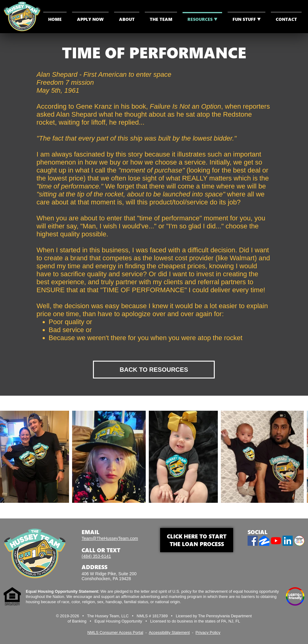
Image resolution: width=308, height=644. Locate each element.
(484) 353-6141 (96, 556)
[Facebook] (253, 541)
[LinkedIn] (288, 541)
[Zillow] (264, 541)
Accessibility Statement (169, 632)
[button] (246, 16)
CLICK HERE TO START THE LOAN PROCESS (197, 540)
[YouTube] (276, 541)
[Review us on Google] (299, 541)
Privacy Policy (208, 632)
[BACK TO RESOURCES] (154, 370)
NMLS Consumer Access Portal (115, 632)
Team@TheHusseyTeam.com (110, 538)
